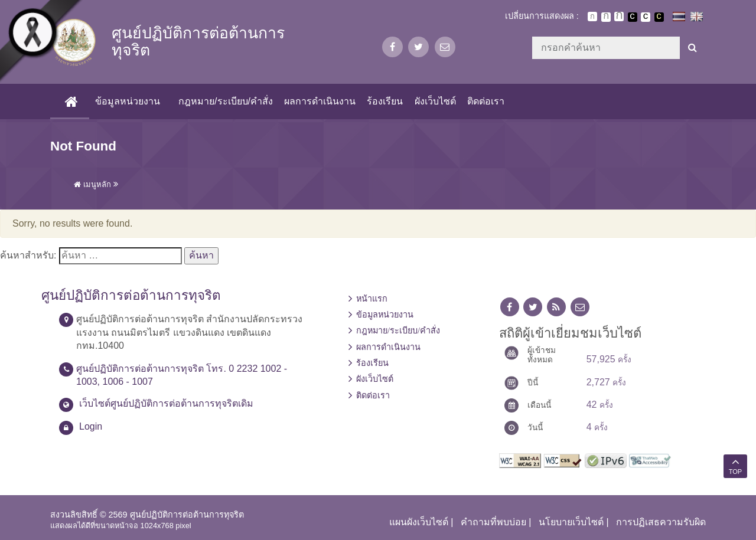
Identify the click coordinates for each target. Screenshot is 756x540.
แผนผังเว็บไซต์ (419, 522)
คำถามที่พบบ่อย (493, 522)
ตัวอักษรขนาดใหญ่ (619, 17)
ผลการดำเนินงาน (320, 101)
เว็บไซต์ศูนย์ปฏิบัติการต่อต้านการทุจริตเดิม (166, 403)
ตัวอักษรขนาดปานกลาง (606, 17)
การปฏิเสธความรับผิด (661, 522)
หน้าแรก (372, 299)
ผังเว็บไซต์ (435, 101)
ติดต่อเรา (486, 101)
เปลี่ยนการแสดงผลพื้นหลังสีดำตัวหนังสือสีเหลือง (659, 17)
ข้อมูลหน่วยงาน (128, 101)
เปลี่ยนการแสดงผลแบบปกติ (646, 17)
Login (91, 426)
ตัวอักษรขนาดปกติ (592, 17)
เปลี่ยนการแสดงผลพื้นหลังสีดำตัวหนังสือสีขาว (633, 17)
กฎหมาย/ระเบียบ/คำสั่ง (226, 101)
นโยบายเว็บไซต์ (571, 522)
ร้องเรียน (385, 101)
